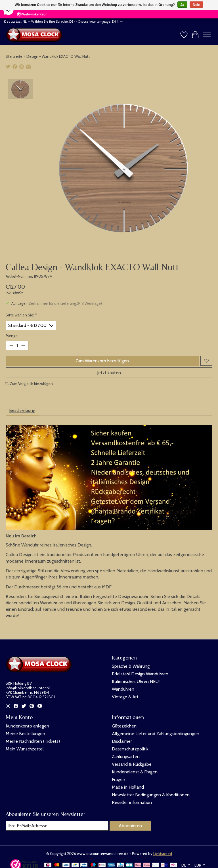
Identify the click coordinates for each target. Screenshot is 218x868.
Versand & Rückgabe (132, 764)
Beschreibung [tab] (22, 410)
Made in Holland (128, 787)
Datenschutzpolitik (130, 749)
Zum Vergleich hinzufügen (29, 384)
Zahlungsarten (126, 757)
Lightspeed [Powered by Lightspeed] (163, 854)
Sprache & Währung (131, 666)
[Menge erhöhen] (23, 346)
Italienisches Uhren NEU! (136, 681)
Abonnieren (130, 826)
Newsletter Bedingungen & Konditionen (151, 795)
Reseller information (132, 802)
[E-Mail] (57, 826)
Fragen (119, 779)
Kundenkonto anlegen (27, 726)
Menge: (12, 336)
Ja (182, 5)
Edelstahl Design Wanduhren (140, 674)
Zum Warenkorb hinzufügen (102, 361)
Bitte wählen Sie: (21, 315)
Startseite (14, 56)
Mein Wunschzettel (25, 749)
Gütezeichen (124, 726)
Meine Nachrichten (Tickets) (33, 741)
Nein (196, 5)
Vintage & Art (125, 697)
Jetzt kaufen (109, 373)
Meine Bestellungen (25, 734)
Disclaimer (122, 741)
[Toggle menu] (207, 35)
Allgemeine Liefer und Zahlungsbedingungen (156, 734)
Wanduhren (123, 689)
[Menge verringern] (11, 346)
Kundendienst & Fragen (135, 772)
